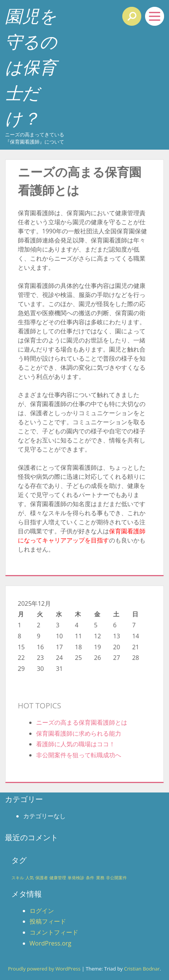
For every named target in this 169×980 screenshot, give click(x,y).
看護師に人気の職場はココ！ (76, 744)
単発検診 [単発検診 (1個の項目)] (76, 878)
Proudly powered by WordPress (44, 969)
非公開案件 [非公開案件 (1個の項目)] (116, 878)
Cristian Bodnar (142, 969)
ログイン (42, 911)
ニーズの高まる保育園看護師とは (82, 722)
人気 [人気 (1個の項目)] (30, 878)
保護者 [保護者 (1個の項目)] (42, 878)
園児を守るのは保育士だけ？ (31, 67)
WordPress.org (51, 943)
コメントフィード (54, 932)
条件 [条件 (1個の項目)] (90, 878)
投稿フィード (48, 921)
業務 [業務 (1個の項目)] (100, 878)
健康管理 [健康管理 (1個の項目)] (58, 878)
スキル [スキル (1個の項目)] (18, 878)
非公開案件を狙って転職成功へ (79, 755)
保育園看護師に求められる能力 (79, 733)
